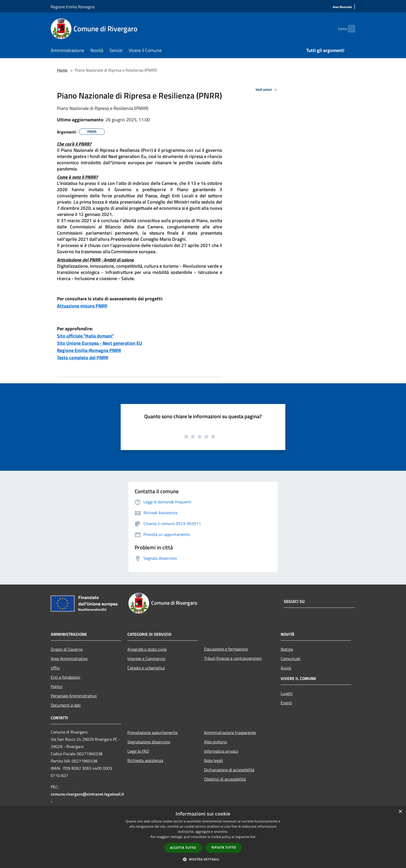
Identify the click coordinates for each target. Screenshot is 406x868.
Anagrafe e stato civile (147, 649)
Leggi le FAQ (138, 751)
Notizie (287, 649)
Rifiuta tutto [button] (224, 847)
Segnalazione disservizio (149, 742)
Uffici (55, 668)
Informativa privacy (221, 751)
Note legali (213, 760)
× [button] (400, 812)
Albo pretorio (215, 742)
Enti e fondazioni (66, 677)
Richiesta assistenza (145, 760)
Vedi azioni (267, 90)
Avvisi (286, 668)
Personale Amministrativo (74, 696)
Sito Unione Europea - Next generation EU (100, 343)
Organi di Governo (67, 649)
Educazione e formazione (226, 649)
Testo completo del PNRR (83, 358)
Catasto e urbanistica (146, 668)
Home (62, 70)
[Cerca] (349, 29)
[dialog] (203, 837)
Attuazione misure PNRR (82, 306)
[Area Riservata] (342, 7)
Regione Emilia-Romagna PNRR (89, 350)
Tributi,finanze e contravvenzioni (233, 658)
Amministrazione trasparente (230, 732)
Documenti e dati (66, 705)
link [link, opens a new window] (253, 837)
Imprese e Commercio (146, 659)
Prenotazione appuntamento (153, 732)
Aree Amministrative (69, 659)
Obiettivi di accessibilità (225, 779)
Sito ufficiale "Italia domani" (85, 336)
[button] (203, 859)
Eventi (286, 703)
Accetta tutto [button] (183, 848)
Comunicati (291, 659)
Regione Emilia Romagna (73, 7)
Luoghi (287, 693)
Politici (57, 686)
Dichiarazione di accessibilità (229, 770)
